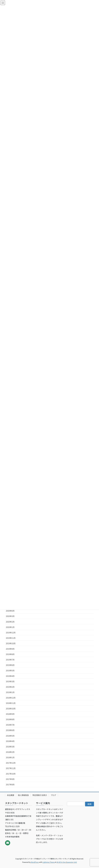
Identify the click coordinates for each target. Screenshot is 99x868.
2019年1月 (10, 692)
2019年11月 (11, 638)
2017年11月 (11, 768)
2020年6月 (10, 611)
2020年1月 (10, 627)
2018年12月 (11, 698)
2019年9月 (10, 649)
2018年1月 (10, 757)
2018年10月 (11, 709)
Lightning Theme (49, 862)
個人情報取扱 (23, 795)
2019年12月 (11, 633)
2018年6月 (10, 730)
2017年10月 (11, 774)
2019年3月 (10, 681)
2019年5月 (10, 670)
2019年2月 (10, 687)
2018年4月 (10, 741)
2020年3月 (10, 616)
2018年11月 (11, 703)
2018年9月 (10, 714)
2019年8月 (10, 654)
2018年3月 (10, 747)
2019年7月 (10, 660)
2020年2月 (10, 622)
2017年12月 (11, 763)
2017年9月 (10, 779)
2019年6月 (10, 665)
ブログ (53, 795)
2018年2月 (10, 752)
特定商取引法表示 (40, 795)
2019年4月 (10, 676)
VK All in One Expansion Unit (67, 862)
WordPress (35, 862)
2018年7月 (10, 725)
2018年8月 (10, 719)
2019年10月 (11, 643)
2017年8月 (10, 785)
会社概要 (11, 795)
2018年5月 (10, 736)
